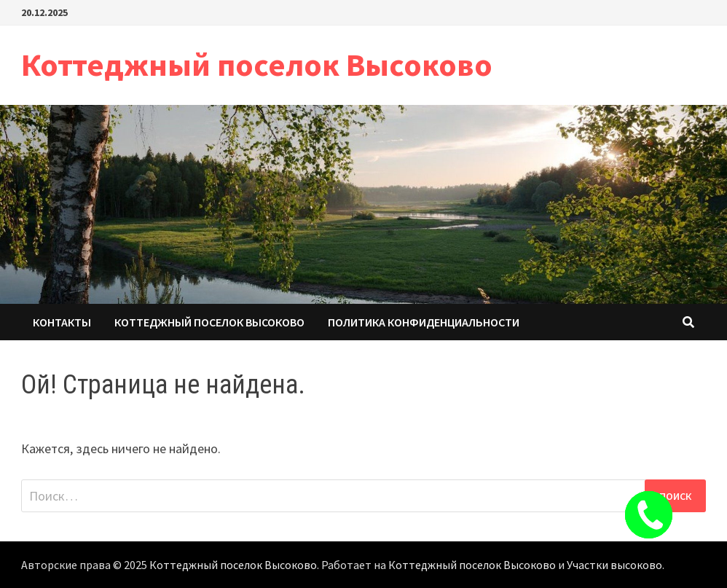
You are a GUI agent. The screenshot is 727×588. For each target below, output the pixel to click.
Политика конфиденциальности (424, 322)
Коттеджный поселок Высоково (257, 64)
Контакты (62, 322)
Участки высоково (614, 565)
